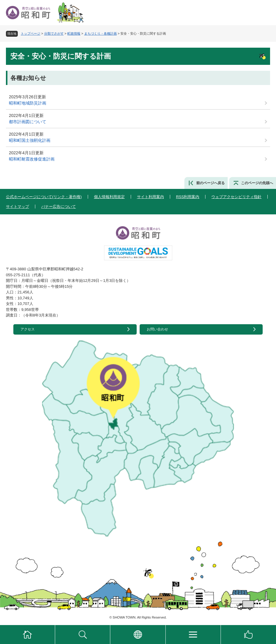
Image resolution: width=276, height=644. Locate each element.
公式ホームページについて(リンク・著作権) (44, 197)
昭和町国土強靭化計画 (30, 140)
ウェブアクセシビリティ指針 (236, 197)
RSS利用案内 (188, 197)
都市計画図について (28, 122)
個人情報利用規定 (109, 197)
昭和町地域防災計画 (28, 103)
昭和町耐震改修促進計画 (32, 159)
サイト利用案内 (150, 197)
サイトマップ (17, 207)
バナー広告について (59, 207)
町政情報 (74, 33)
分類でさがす (54, 33)
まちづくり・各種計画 (100, 33)
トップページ (31, 33)
